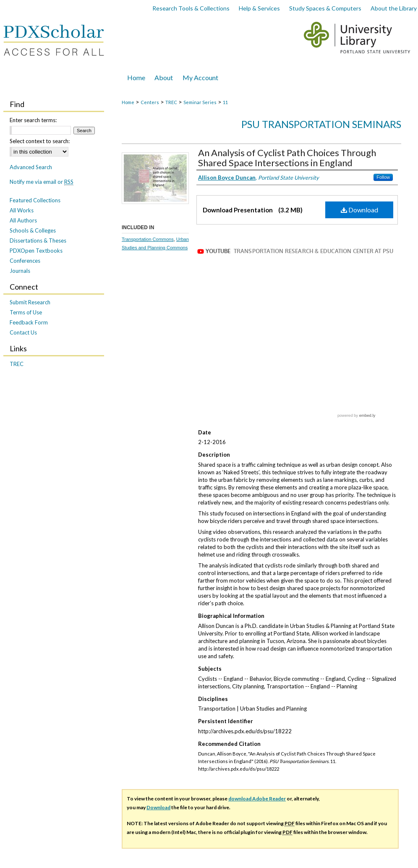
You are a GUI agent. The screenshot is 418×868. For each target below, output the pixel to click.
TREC (171, 102)
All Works (22, 210)
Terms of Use (26, 312)
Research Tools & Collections (191, 8)
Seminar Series (200, 102)
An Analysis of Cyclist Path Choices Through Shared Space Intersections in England (287, 158)
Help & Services (259, 8)
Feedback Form (29, 322)
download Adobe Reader (257, 724)
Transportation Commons (148, 239)
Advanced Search (31, 167)
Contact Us (23, 332)
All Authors (23, 220)
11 (225, 102)
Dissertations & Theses (38, 241)
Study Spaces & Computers (325, 8)
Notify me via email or (42, 182)
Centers (150, 102)
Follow (383, 177)
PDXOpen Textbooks (36, 251)
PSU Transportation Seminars (321, 124)
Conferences (25, 261)
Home (128, 102)
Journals (20, 271)
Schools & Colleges (33, 230)
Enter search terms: (33, 120)
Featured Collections (35, 200)
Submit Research (30, 302)
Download (359, 210)
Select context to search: (40, 141)
